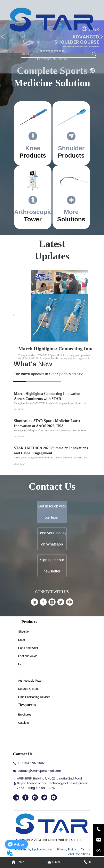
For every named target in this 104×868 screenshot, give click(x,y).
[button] (53, 39)
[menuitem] (53, 39)
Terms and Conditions (79, 852)
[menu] (53, 39)
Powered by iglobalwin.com (34, 850)
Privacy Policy (67, 850)
